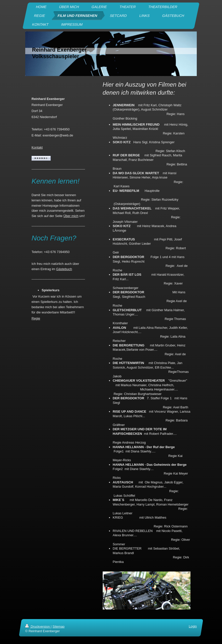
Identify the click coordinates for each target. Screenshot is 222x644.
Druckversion (38, 627)
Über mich (71, 216)
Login (193, 626)
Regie (36, 318)
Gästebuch (64, 269)
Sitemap (59, 627)
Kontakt (37, 147)
